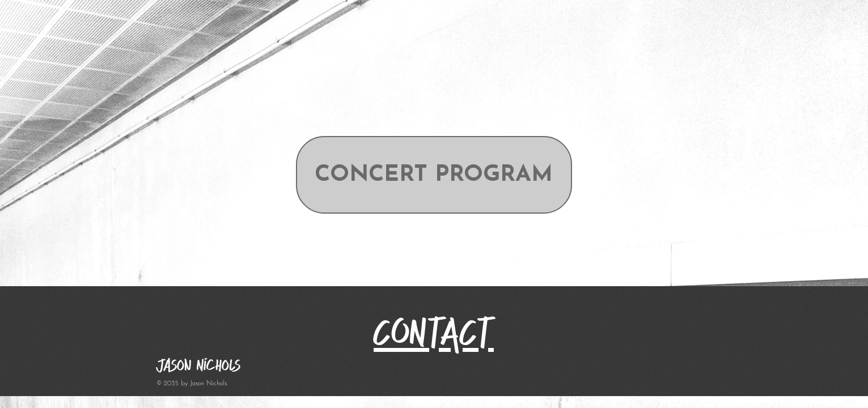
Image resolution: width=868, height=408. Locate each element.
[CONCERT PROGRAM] (434, 175)
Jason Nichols (198, 365)
